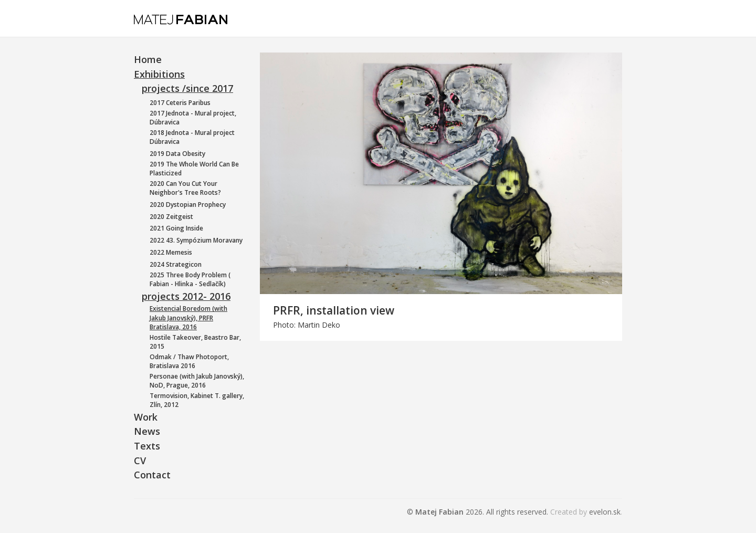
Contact (152, 475)
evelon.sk (605, 512)
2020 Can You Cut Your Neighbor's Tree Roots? (185, 188)
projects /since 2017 (187, 88)
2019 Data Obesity (177, 154)
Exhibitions (159, 74)
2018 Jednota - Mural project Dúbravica (192, 137)
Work (146, 417)
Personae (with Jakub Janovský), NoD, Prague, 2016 (197, 381)
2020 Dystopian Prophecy (188, 205)
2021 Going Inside (176, 228)
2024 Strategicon (176, 264)
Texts (147, 446)
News (147, 431)
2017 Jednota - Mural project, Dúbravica (193, 118)
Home (148, 59)
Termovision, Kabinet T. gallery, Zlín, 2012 (197, 400)
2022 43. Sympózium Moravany (196, 240)
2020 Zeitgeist (171, 217)
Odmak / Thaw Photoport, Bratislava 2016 (189, 361)
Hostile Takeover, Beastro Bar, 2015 (195, 342)
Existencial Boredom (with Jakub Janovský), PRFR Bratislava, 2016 (188, 317)
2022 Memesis (171, 252)
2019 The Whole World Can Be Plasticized (194, 169)
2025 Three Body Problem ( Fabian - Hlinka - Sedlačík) (190, 279)
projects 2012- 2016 (186, 296)
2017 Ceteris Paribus (180, 103)
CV (140, 461)
